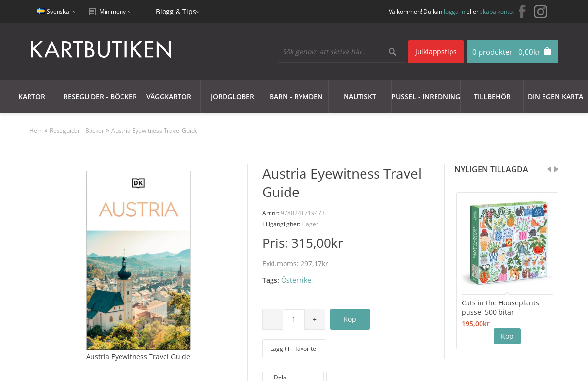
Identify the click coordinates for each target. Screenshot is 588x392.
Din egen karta (556, 97)
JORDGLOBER (233, 97)
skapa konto (496, 11)
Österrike (296, 280)
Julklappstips (436, 52)
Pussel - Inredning (426, 97)
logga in (454, 11)
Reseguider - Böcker (100, 97)
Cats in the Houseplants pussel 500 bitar (500, 307)
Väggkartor (169, 97)
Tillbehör (492, 97)
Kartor (32, 97)
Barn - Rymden (296, 97)
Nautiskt (360, 97)
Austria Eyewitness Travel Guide (155, 130)
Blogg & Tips (176, 11)
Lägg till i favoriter (294, 349)
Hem (36, 130)
